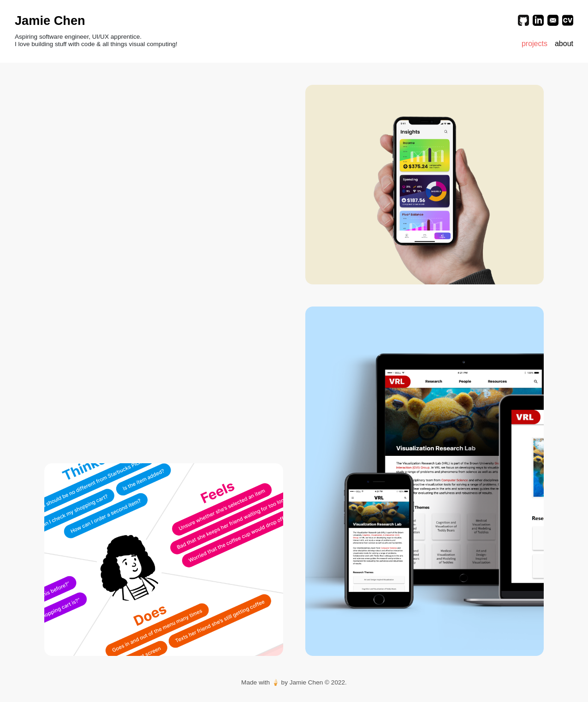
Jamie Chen (50, 21)
